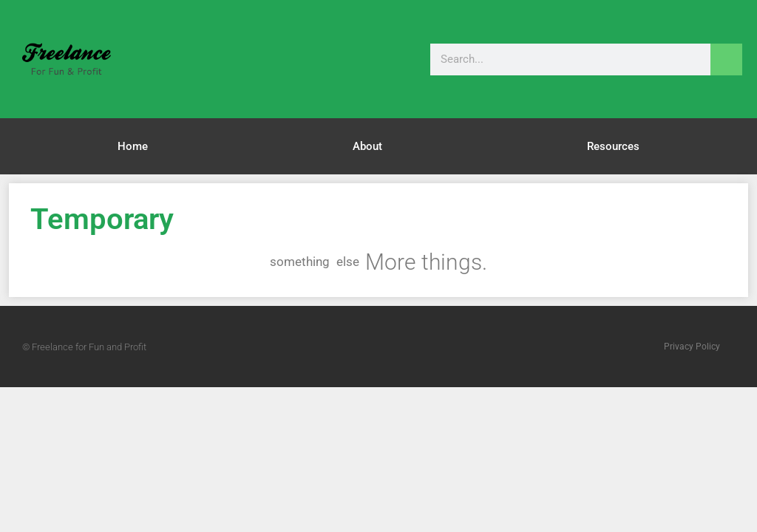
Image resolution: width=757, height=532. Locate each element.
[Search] (726, 59)
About (367, 146)
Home (133, 146)
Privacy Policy (692, 347)
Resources (613, 146)
